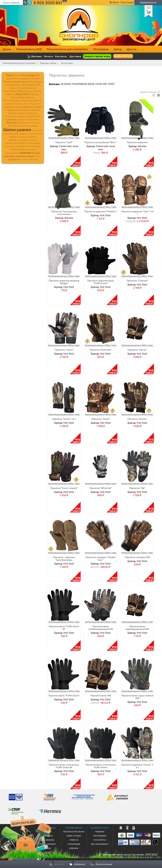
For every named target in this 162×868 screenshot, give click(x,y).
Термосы (11, 122)
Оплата (48, 56)
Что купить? (100, 840)
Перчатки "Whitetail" (101, 488)
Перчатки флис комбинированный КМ (101, 628)
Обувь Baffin (22, 94)
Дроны (7, 49)
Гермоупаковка (13, 85)
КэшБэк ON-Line (123, 56)
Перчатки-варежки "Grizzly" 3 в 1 (137, 766)
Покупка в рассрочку (74, 832)
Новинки (74, 848)
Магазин (34, 57)
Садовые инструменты (19, 110)
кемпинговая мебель (16, 134)
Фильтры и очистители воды (23, 126)
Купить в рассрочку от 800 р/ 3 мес (137, 276)
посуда (36, 153)
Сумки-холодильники (28, 119)
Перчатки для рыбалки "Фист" (101, 142)
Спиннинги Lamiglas (15, 116)
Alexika (66, 84)
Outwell (17, 75)
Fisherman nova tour (87, 84)
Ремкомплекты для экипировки (67, 49)
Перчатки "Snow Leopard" (64, 488)
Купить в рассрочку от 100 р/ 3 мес (64, 622)
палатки (26, 153)
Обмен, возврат (48, 844)
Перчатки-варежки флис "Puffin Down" (101, 282)
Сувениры (12, 119)
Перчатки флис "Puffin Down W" (64, 628)
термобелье (14, 159)
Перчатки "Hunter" (137, 419)
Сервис (48, 848)
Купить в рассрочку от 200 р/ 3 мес (101, 276)
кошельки (11, 146)
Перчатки (36, 104)
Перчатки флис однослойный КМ (137, 697)
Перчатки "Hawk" (101, 419)
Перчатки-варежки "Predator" (101, 211)
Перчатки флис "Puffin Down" (64, 695)
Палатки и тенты (22, 104)
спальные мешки (24, 156)
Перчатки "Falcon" (137, 350)
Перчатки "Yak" (137, 488)
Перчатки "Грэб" (64, 142)
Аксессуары (67, 63)
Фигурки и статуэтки (28, 123)
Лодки (30, 91)
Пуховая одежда (13, 107)
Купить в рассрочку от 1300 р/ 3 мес (64, 207)
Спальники (32, 113)
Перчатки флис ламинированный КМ (137, 628)
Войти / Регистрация (123, 2)
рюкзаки (9, 156)
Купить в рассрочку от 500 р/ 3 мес (101, 207)
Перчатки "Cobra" (64, 350)
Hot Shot (109, 84)
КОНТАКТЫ (48, 836)
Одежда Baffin (17, 97)
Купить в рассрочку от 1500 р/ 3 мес (137, 760)
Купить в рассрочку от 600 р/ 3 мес (137, 414)
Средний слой (33, 116)
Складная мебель (17, 113)
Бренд (118, 49)
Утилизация (74, 844)
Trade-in (74, 840)
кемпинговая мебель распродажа (23, 143)
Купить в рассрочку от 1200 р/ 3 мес (137, 138)
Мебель (11, 94)
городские (37, 130)
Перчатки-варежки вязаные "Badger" (64, 282)
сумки (38, 156)
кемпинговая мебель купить (23, 140)
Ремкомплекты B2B (29, 49)
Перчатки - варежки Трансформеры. (64, 558)
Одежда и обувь (48, 63)
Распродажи (100, 836)
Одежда (35, 94)
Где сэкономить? (100, 844)
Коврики (22, 91)
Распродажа (101, 49)
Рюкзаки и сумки (32, 107)
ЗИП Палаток (29, 85)
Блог (48, 852)
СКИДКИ (48, 832)
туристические (30, 159)
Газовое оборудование (16, 82)
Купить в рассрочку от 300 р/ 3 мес (64, 138)
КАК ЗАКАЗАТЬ (48, 840)
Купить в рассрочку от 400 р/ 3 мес (101, 138)
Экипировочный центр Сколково (19, 63)
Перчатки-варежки (137, 142)
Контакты (61, 56)
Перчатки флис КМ (101, 695)
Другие (132, 49)
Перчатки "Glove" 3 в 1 (64, 419)
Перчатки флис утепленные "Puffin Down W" (64, 766)
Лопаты (38, 91)
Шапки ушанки (17, 129)
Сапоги (35, 110)
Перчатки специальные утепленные (64, 213)
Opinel (9, 75)
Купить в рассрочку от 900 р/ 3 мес (137, 207)
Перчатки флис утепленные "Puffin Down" (101, 766)
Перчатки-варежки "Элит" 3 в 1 (137, 213)
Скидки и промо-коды (97, 56)
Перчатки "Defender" (101, 350)
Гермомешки (36, 82)
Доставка (75, 56)
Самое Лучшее (74, 836)
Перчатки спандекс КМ (137, 557)
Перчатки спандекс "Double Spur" (101, 558)
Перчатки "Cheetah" (137, 281)
